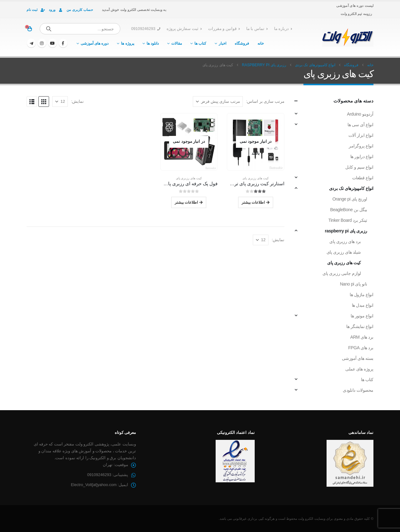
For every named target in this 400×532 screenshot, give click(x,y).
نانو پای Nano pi (354, 284)
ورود (56, 10)
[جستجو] (49, 29)
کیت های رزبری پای (255, 178)
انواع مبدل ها (363, 305)
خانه (261, 43)
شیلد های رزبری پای (344, 252)
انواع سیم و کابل (359, 167)
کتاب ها (200, 43)
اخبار (222, 43)
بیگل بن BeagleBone (349, 210)
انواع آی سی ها (360, 125)
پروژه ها (127, 43)
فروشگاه (242, 43)
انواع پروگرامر (361, 146)
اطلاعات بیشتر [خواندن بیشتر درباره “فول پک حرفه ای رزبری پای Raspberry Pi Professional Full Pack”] (186, 202)
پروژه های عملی (359, 369)
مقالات (177, 43)
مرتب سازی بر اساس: (265, 101)
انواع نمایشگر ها (360, 326)
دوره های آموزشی (95, 43)
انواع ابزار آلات (361, 135)
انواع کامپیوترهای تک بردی (351, 188)
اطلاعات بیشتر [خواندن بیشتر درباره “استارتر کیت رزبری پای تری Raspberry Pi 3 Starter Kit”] (253, 202)
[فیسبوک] (63, 43)
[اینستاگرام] (42, 43)
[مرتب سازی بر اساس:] (218, 102)
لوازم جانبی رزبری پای (342, 273)
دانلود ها (153, 43)
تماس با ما (257, 29)
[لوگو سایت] (348, 37)
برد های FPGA (361, 348)
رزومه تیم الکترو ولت (356, 14)
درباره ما (283, 29)
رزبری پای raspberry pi (346, 231)
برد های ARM (362, 337)
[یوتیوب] (52, 43)
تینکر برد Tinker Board (348, 220)
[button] (44, 102)
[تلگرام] (31, 43)
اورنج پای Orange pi (350, 199)
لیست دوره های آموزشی (355, 6)
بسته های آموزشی (358, 358)
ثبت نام (36, 10)
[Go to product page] (256, 142)
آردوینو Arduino (360, 114)
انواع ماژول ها (362, 295)
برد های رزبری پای (345, 241)
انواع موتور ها (362, 316)
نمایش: (78, 101)
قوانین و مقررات (224, 29)
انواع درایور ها (362, 157)
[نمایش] (60, 102)
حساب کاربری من (80, 10)
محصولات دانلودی (358, 390)
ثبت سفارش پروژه (184, 29)
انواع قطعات (363, 178)
